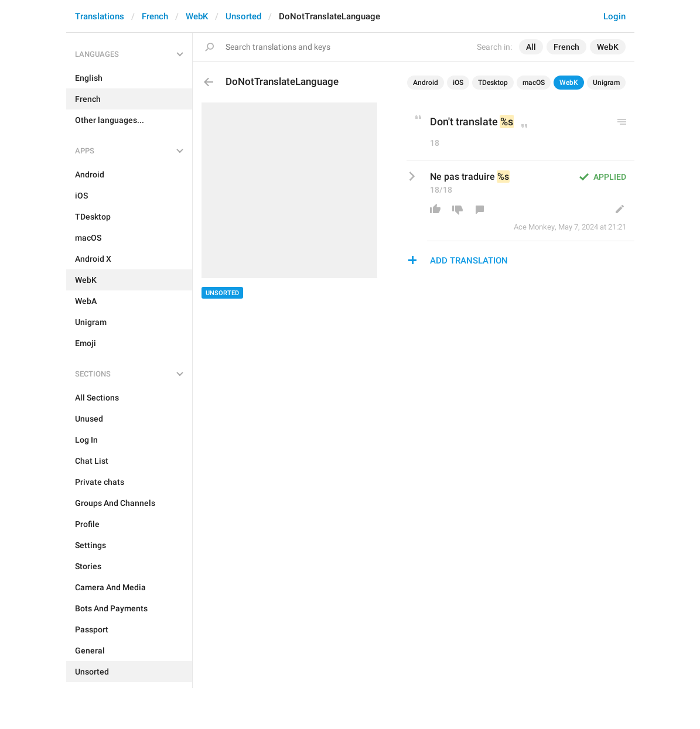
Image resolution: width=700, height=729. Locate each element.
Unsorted (243, 16)
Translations (100, 16)
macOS (534, 83)
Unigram (606, 83)
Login (614, 16)
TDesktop (493, 83)
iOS (458, 83)
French (155, 16)
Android (426, 83)
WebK (197, 16)
